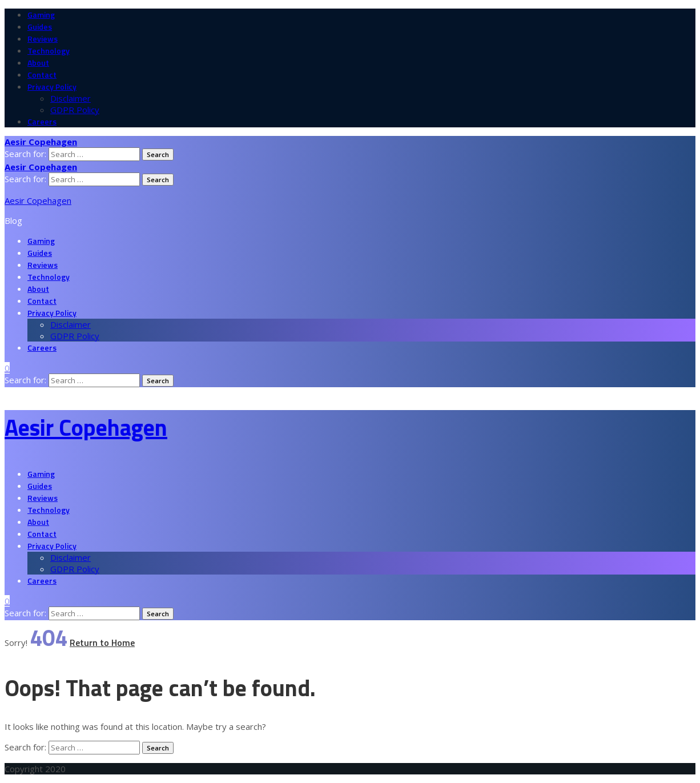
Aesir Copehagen (38, 200)
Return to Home (102, 643)
